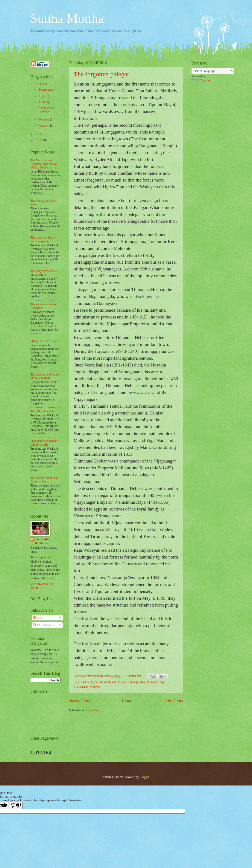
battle (86, 682)
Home (127, 701)
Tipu (162, 682)
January (44, 126)
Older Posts (173, 701)
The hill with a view (42, 411)
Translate (201, 80)
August (43, 96)
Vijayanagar (81, 687)
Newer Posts (80, 701)
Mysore (122, 682)
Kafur (103, 682)
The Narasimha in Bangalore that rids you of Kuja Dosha (44, 164)
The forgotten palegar (101, 74)
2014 (38, 84)
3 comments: (134, 676)
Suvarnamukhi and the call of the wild (44, 443)
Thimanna (152, 682)
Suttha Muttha (67, 18)
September (45, 90)
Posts (38, 618)
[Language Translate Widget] (213, 71)
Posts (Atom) (93, 710)
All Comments (43, 625)
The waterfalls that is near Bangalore (43, 239)
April (42, 102)
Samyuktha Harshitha (42, 541)
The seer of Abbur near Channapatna (44, 480)
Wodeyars (95, 687)
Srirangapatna (137, 682)
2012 (38, 140)
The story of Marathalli (44, 271)
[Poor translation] (16, 806)
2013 (38, 134)
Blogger (144, 777)
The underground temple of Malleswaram (45, 376)
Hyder (95, 682)
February (44, 119)
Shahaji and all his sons (44, 341)
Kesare (112, 682)
